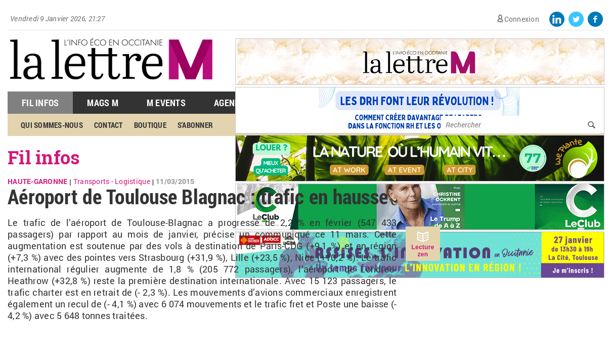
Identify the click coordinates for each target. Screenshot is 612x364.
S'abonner (195, 125)
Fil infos (44, 157)
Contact (108, 125)
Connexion (522, 19)
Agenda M (234, 103)
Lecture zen (423, 251)
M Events (166, 103)
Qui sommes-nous (52, 125)
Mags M (103, 103)
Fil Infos (40, 103)
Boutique (150, 125)
